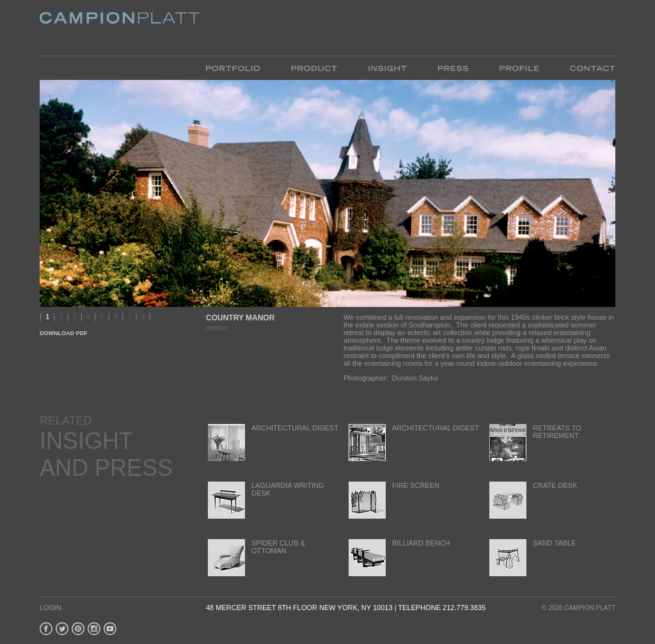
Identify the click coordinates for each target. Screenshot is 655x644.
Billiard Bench (398, 557)
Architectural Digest (272, 442)
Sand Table (532, 557)
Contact (585, 67)
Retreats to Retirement (534, 442)
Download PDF (64, 333)
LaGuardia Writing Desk (265, 500)
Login (51, 608)
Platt (120, 28)
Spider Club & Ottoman (256, 557)
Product (314, 67)
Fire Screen (393, 500)
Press (453, 67)
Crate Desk (532, 500)
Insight (387, 67)
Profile (519, 67)
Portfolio (241, 67)
